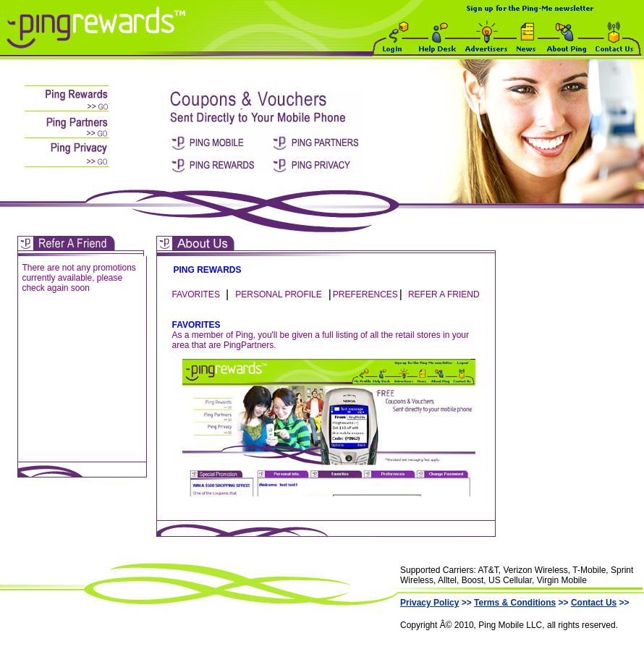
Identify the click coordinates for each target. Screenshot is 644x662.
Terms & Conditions (515, 603)
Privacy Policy (429, 603)
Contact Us (594, 603)
